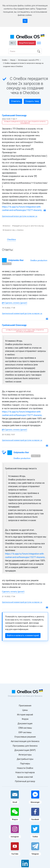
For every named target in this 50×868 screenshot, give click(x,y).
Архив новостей (25, 777)
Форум (25, 719)
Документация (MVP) (25, 750)
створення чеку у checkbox (14, 230)
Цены (25, 710)
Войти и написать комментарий (23, 635)
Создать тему (32, 101)
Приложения (25, 706)
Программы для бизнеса (25, 746)
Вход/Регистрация (27, 43)
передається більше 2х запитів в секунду (29, 226)
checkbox (7, 226)
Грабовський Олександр (14, 115)
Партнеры (25, 764)
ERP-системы (25, 732)
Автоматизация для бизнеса (25, 741)
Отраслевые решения (25, 737)
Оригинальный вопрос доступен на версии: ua (20, 216)
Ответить (16, 101)
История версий (25, 715)
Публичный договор (25, 781)
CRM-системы (25, 728)
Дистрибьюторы (25, 759)
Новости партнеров (25, 772)
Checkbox (11, 240)
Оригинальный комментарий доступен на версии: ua (22, 314)
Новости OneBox (25, 768)
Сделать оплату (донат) (15, 303)
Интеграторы (25, 755)
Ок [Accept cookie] (25, 21)
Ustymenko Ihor (16, 260)
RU (12, 43)
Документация (25, 724)
